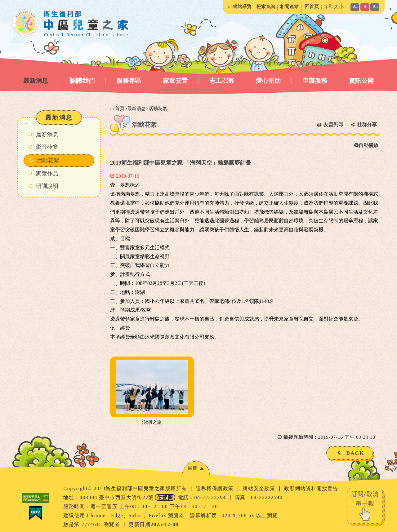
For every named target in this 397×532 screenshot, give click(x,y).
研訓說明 (47, 186)
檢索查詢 (266, 6)
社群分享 (367, 124)
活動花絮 (48, 160)
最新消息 (36, 81)
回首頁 (312, 6)
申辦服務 (315, 81)
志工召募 (222, 81)
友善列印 (333, 124)
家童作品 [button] (47, 174)
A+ (376, 7)
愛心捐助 (268, 81)
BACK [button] (355, 453)
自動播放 (366, 145)
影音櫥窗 (47, 147)
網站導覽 (242, 6)
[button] (196, 468)
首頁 (120, 108)
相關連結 (289, 6)
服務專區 (129, 81)
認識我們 (82, 81)
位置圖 (165, 497)
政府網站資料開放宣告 (311, 488)
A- (355, 7)
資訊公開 (361, 81)
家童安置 (175, 81)
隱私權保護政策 (216, 488)
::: (230, 6)
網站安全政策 (260, 488)
